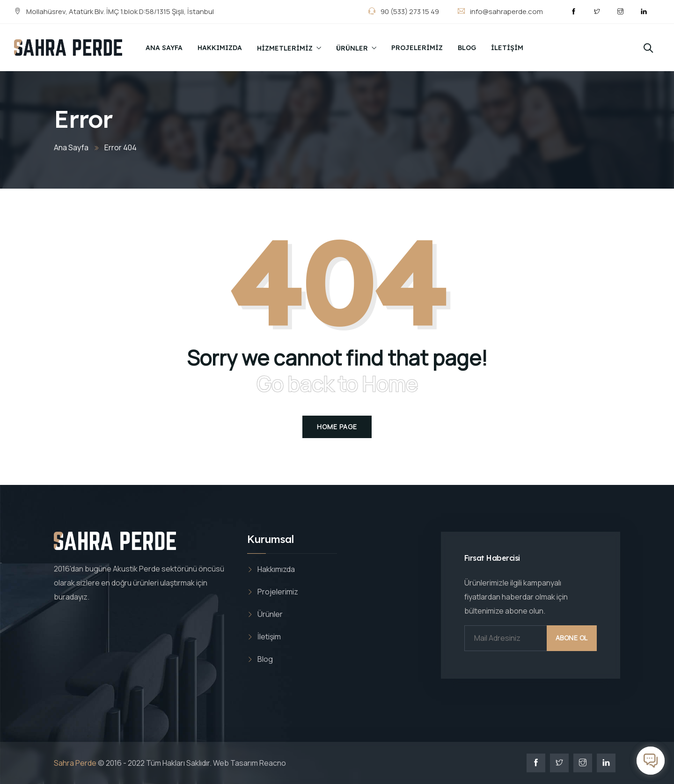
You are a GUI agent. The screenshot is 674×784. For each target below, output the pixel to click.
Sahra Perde (75, 763)
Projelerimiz (417, 48)
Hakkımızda (220, 48)
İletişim (507, 48)
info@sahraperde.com (506, 11)
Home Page (337, 427)
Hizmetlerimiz (285, 48)
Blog (467, 48)
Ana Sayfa (164, 48)
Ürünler (352, 48)
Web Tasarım (235, 763)
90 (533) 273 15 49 (409, 11)
